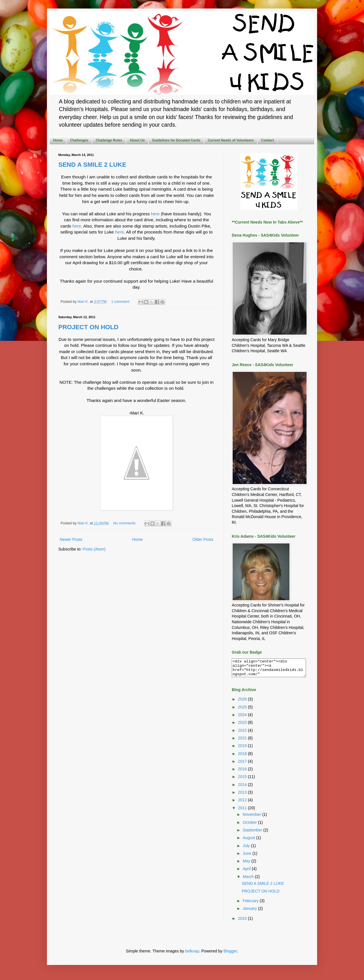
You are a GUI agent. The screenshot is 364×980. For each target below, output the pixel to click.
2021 (243, 741)
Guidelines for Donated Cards (176, 140)
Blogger (230, 954)
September (253, 833)
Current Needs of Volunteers (231, 140)
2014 (243, 788)
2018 (243, 757)
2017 (243, 765)
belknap (192, 954)
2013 (243, 796)
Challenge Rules (109, 140)
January (250, 912)
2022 (243, 734)
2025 (243, 710)
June (247, 857)
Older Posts (203, 539)
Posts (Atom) (94, 549)
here (155, 214)
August (249, 841)
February (251, 904)
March (249, 880)
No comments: (125, 523)
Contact (267, 140)
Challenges (79, 140)
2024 (243, 718)
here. (77, 226)
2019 (243, 749)
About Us (137, 140)
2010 (243, 922)
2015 (243, 780)
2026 (243, 702)
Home (58, 140)
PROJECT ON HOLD (88, 327)
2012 (243, 803)
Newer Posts (71, 539)
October (250, 826)
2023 (243, 726)
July (247, 849)
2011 (243, 811)
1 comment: (121, 302)
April (247, 872)
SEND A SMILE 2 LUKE (92, 165)
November (252, 818)
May (247, 864)
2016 (243, 772)
